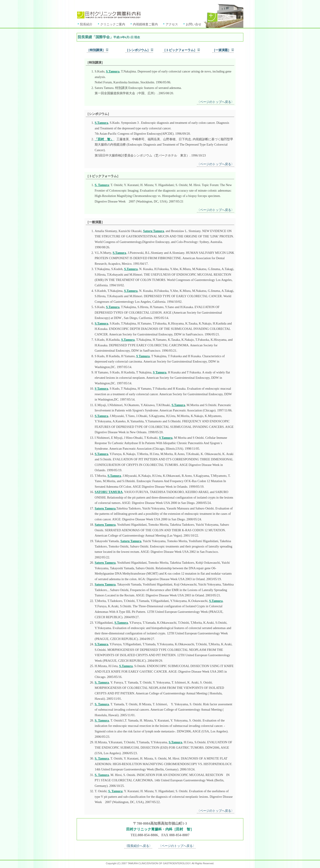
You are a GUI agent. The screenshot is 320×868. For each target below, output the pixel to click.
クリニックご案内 (113, 24)
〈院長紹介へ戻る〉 (138, 846)
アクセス (172, 24)
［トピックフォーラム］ (181, 50)
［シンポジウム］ (138, 50)
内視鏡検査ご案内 (145, 24)
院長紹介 (86, 24)
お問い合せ (194, 24)
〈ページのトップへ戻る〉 (216, 102)
